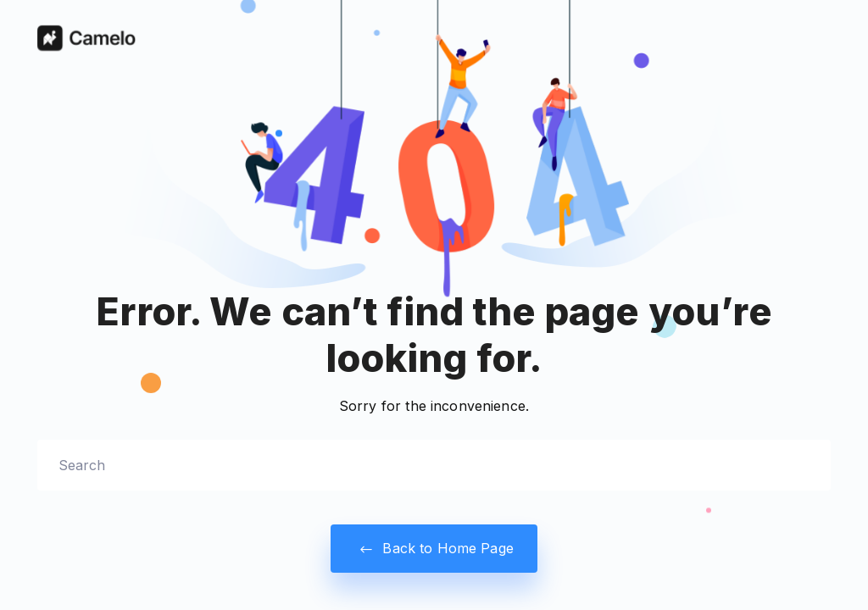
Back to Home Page (434, 549)
